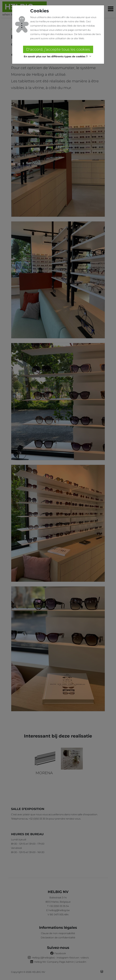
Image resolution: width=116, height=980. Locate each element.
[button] (58, 56)
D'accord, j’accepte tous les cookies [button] (58, 49)
